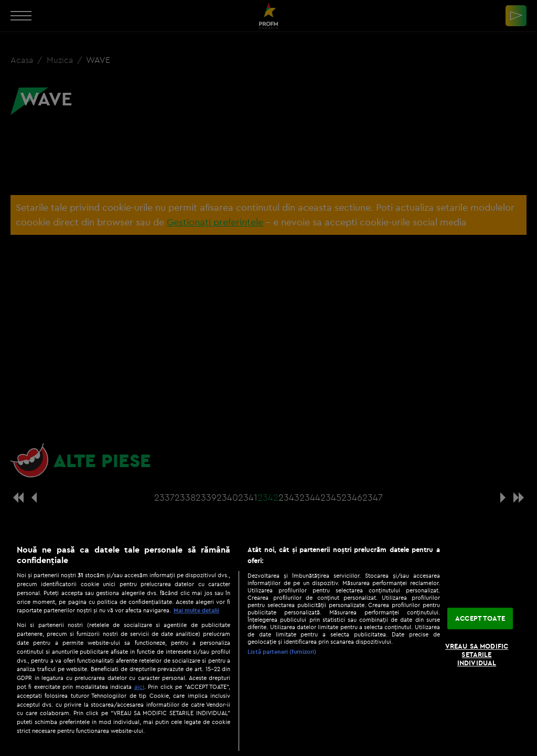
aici (139, 687)
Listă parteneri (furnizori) (282, 652)
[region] (268, 645)
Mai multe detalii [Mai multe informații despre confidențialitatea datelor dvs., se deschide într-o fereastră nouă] (196, 610)
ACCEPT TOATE (480, 618)
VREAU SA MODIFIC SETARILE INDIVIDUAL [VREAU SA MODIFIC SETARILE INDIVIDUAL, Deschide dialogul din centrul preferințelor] (477, 655)
